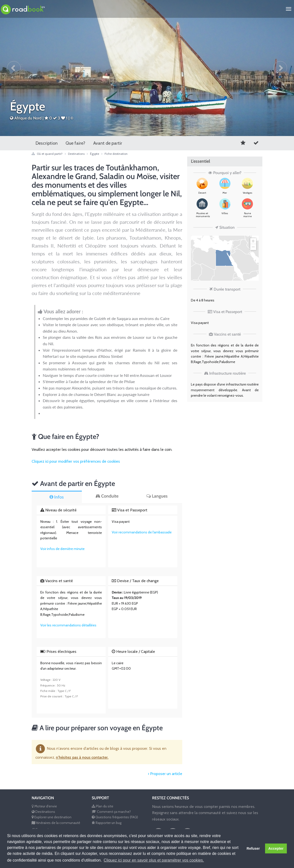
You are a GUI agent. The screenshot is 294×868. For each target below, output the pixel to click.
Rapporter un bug (107, 823)
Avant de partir (108, 143)
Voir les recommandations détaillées (68, 625)
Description (47, 143)
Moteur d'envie (44, 806)
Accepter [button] (276, 848)
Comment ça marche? (111, 812)
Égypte (97, 154)
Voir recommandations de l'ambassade (142, 532)
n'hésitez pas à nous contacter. (82, 757)
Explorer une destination (52, 817)
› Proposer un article (165, 774)
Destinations (77, 154)
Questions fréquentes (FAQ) (115, 817)
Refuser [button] (253, 848)
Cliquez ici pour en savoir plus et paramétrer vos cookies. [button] (154, 860)
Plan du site (102, 806)
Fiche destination (116, 154)
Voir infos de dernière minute (62, 549)
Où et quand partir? (50, 154)
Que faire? (75, 143)
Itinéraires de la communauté (56, 823)
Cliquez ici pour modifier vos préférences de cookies (76, 461)
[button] (14, 68)
